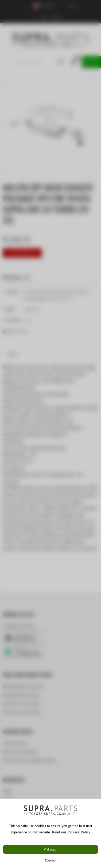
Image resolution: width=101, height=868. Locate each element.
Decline (50, 861)
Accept (52, 849)
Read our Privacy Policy (71, 832)
